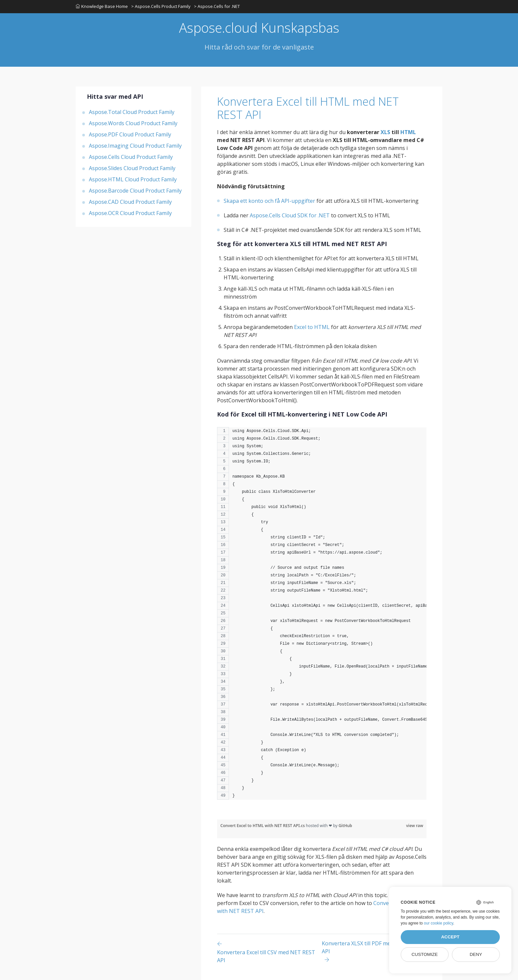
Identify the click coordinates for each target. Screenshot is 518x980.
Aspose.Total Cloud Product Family (132, 112)
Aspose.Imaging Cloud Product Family (135, 146)
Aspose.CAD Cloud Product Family (130, 202)
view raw (415, 826)
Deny (476, 954)
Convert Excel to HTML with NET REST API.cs (263, 826)
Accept (450, 937)
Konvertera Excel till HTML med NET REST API (308, 108)
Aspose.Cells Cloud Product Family (131, 157)
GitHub (345, 826)
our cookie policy (439, 923)
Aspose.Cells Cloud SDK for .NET (290, 215)
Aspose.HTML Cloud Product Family (133, 179)
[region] (322, 617)
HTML (408, 132)
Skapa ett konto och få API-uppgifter (269, 201)
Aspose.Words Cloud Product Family (133, 123)
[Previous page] (269, 952)
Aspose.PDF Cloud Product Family (130, 134)
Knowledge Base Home (102, 6)
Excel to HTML (312, 327)
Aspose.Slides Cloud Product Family (132, 168)
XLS (385, 132)
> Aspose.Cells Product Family (161, 6)
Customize (425, 954)
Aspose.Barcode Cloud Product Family (135, 191)
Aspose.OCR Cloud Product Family (130, 213)
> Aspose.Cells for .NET (217, 6)
